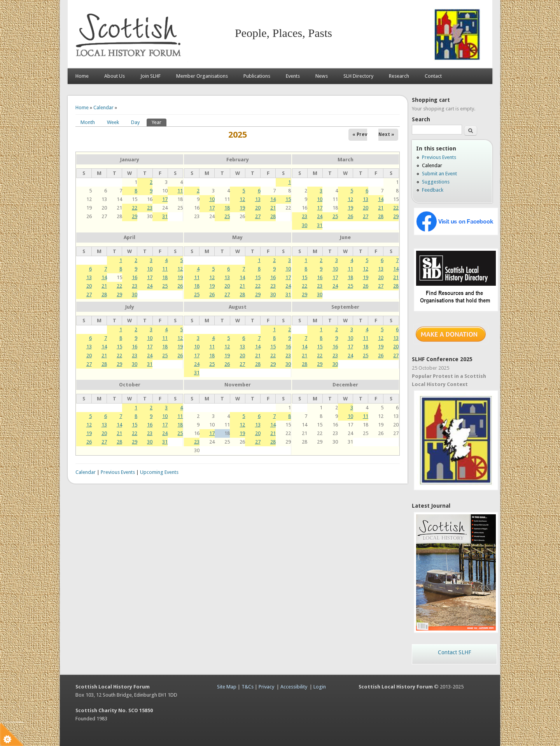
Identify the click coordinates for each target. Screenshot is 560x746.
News (322, 76)
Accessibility (294, 687)
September (345, 307)
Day (135, 122)
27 (258, 216)
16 (135, 277)
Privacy (266, 687)
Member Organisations (202, 76)
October (130, 385)
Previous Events (118, 472)
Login (320, 687)
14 (273, 199)
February (238, 160)
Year (159, 122)
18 (227, 208)
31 (165, 216)
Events (293, 76)
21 (273, 208)
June (345, 237)
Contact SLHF (454, 652)
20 (258, 208)
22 (135, 208)
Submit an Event (439, 174)
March (346, 160)
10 (212, 199)
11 (180, 191)
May (237, 237)
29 (135, 216)
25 (227, 216)
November (238, 385)
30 (304, 225)
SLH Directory (358, 76)
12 (242, 199)
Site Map (227, 687)
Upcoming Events (159, 472)
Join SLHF (150, 76)
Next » (386, 135)
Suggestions (436, 182)
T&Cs (248, 687)
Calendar (103, 107)
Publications (257, 76)
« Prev (360, 135)
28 (273, 216)
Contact (433, 76)
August (238, 307)
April (129, 237)
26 (350, 216)
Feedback (433, 190)
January (130, 160)
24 (320, 216)
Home (82, 76)
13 (258, 199)
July (130, 307)
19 (242, 208)
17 (165, 199)
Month (88, 122)
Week (113, 122)
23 (150, 208)
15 (288, 199)
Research (399, 76)
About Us (115, 76)
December (345, 385)
